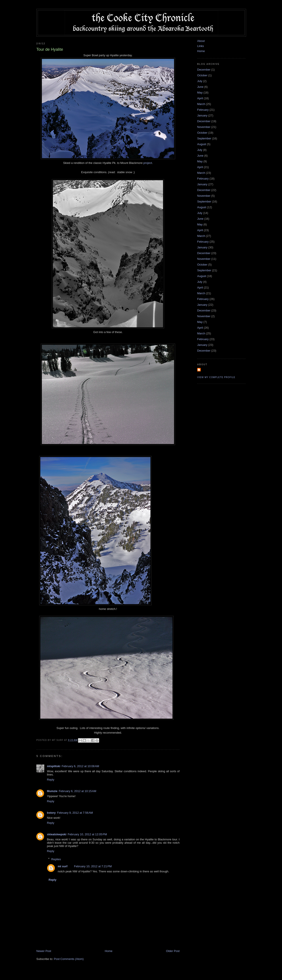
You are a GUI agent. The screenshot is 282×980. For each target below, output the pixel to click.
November (204, 127)
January (202, 115)
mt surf (63, 866)
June (200, 87)
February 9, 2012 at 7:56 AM (75, 813)
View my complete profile (216, 377)
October (202, 75)
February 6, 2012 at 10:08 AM (80, 766)
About (201, 41)
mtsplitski (54, 766)
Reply (51, 780)
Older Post (173, 951)
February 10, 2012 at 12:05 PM (87, 834)
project (148, 163)
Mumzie (52, 791)
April (200, 98)
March (201, 104)
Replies (56, 859)
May (200, 93)
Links (200, 46)
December (204, 70)
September (204, 138)
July (200, 81)
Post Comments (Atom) (69, 959)
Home (109, 951)
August (202, 144)
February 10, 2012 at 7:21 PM (93, 866)
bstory (51, 813)
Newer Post (44, 951)
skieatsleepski (57, 834)
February (203, 110)
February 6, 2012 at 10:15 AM (78, 791)
